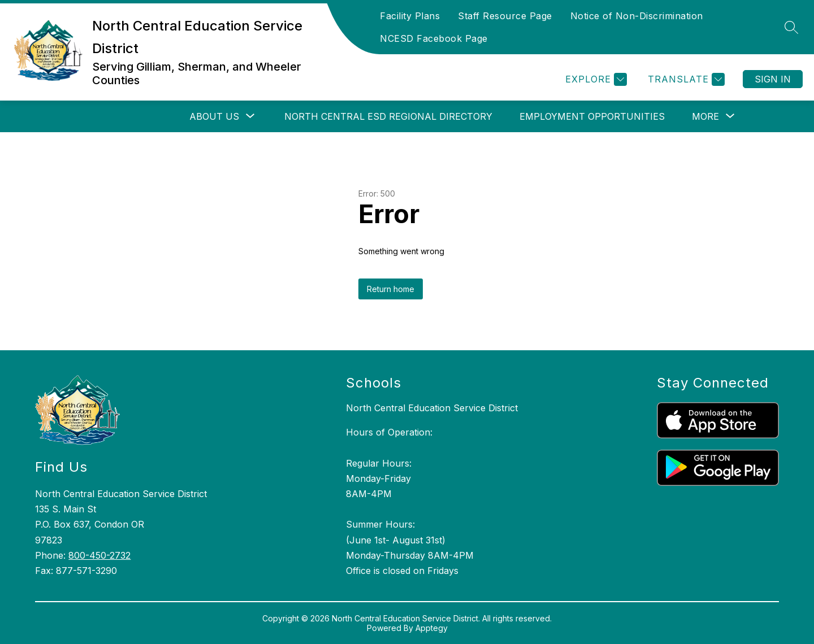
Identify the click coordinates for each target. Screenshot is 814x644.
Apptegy (432, 628)
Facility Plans (410, 16)
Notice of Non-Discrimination (637, 16)
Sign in (773, 79)
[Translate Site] (685, 79)
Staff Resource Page (505, 16)
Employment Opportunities (592, 116)
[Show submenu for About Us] (214, 116)
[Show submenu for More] (705, 116)
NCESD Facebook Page (434, 38)
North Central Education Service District (432, 408)
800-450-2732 (99, 555)
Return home (391, 289)
